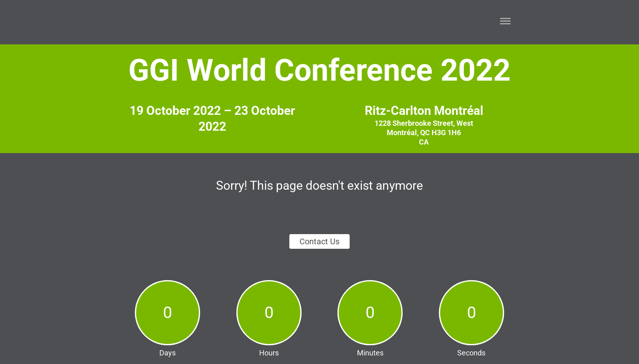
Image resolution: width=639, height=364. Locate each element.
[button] (503, 21)
